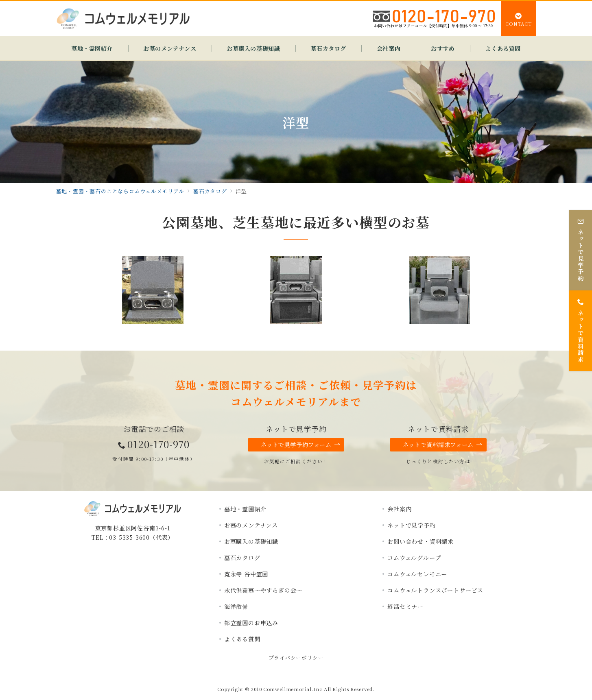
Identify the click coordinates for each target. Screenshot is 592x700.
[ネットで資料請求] (581, 329)
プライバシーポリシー (296, 657)
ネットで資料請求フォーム (443, 445)
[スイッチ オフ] (519, 19)
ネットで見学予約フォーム (301, 445)
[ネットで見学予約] (581, 248)
